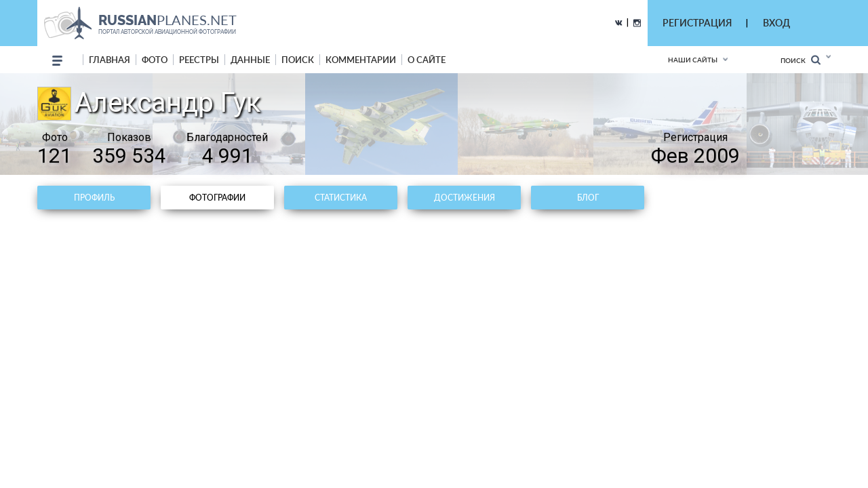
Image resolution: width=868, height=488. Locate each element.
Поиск (801, 60)
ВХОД (776, 23)
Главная (110, 60)
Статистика (341, 198)
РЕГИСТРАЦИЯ (697, 23)
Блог (588, 198)
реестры (199, 60)
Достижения (465, 198)
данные (250, 60)
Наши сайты (693, 60)
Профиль (94, 198)
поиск (298, 60)
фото (155, 60)
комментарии (361, 60)
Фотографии (217, 198)
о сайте (427, 60)
